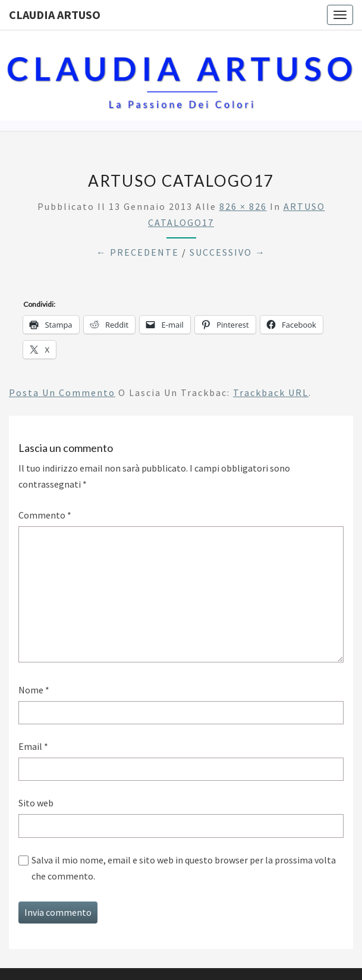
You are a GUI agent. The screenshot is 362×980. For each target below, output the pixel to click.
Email (33, 746)
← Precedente (138, 252)
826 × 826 (243, 206)
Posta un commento (62, 392)
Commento (45, 515)
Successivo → (228, 252)
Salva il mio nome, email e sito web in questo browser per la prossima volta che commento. (184, 868)
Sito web (36, 803)
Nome (34, 690)
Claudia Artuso (55, 15)
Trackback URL (271, 392)
